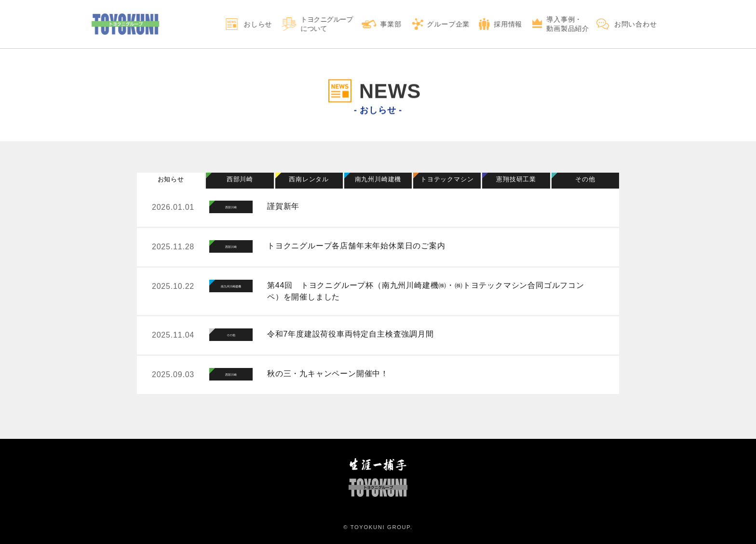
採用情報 (508, 24)
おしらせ (258, 24)
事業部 (391, 24)
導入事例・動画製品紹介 (568, 24)
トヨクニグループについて (327, 24)
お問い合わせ (636, 24)
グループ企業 (449, 24)
